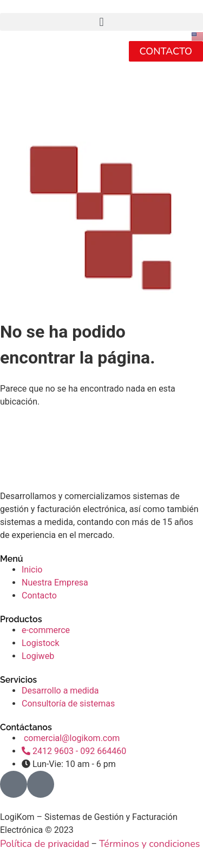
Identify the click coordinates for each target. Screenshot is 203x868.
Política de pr (28, 844)
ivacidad (73, 844)
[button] (101, 22)
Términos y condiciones (150, 844)
